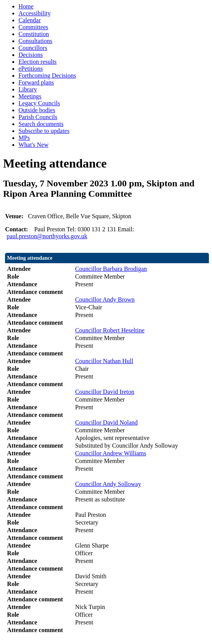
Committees (33, 27)
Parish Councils (38, 117)
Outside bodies (37, 110)
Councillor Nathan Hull (104, 361)
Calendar (30, 20)
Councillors (33, 48)
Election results (38, 62)
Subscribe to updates (44, 131)
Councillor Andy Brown (105, 300)
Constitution (34, 34)
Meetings (30, 96)
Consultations (35, 41)
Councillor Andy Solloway (108, 484)
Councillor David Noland (106, 422)
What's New (33, 145)
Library (28, 89)
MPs (24, 138)
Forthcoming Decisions (47, 76)
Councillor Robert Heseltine (110, 330)
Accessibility (35, 13)
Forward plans (36, 82)
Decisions (31, 55)
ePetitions (31, 69)
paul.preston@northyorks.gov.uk (47, 236)
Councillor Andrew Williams (111, 453)
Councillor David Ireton (105, 392)
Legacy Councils (39, 103)
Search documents (41, 124)
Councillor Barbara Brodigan (111, 269)
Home (26, 6)
